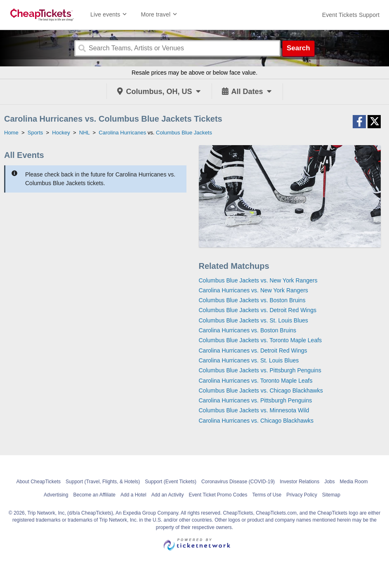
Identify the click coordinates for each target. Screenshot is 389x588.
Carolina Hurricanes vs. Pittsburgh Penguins (256, 400)
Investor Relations (299, 482)
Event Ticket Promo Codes (218, 495)
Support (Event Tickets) (171, 482)
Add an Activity (168, 495)
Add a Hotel (133, 495)
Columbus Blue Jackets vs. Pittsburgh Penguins (260, 370)
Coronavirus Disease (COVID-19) (238, 482)
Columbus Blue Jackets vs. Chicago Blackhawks (261, 390)
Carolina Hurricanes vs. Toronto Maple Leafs (256, 381)
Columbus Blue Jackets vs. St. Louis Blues (253, 320)
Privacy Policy (302, 495)
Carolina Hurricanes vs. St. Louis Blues (249, 360)
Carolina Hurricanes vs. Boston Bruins (248, 330)
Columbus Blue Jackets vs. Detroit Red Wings (258, 310)
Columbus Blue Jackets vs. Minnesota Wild (254, 410)
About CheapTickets (38, 482)
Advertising (56, 495)
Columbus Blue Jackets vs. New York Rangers (258, 280)
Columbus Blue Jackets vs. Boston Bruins (252, 300)
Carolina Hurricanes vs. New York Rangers (253, 290)
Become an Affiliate (94, 495)
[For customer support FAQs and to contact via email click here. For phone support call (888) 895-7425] (351, 15)
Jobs (329, 482)
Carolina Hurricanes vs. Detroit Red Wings (253, 350)
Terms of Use (267, 495)
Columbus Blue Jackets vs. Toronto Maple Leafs (261, 340)
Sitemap (331, 495)
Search (298, 48)
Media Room (354, 482)
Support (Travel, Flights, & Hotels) (103, 482)
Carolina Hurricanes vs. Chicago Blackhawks (256, 421)
